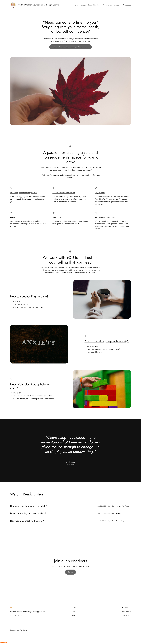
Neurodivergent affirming (105, 217)
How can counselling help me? (29, 296)
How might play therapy (25, 384)
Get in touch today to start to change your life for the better (70, 47)
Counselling (120, 521)
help (43, 384)
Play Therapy (100, 193)
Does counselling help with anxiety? (107, 341)
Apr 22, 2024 (102, 506)
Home (76, 5)
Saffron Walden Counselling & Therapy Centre (39, 5)
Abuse (13, 217)
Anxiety (119, 506)
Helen (112, 506)
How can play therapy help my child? (29, 506)
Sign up (70, 572)
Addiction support (59, 217)
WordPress (23, 630)
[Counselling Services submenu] (120, 5)
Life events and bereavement (64, 193)
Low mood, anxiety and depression (23, 193)
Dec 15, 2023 (102, 513)
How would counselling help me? (27, 521)
